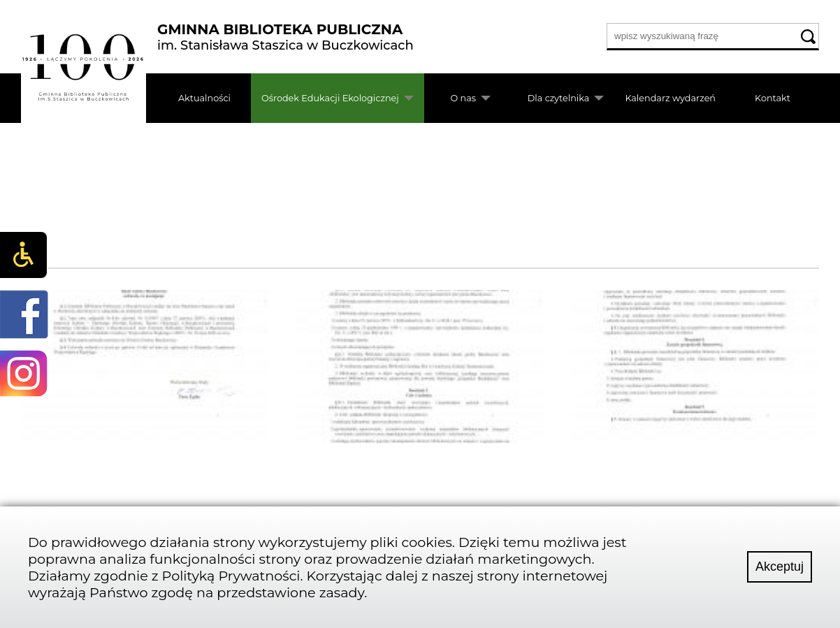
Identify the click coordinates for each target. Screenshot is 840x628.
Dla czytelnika (559, 98)
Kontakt (773, 98)
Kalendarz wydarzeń (670, 98)
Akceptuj (780, 567)
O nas (463, 98)
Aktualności (204, 98)
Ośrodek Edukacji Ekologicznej (330, 98)
